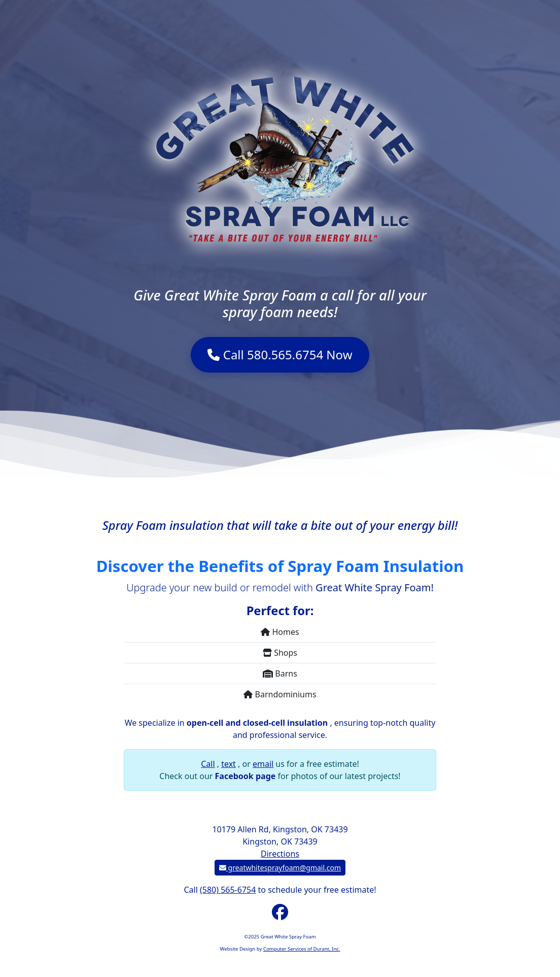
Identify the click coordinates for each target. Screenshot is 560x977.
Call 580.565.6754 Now (280, 355)
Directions (280, 854)
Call (208, 764)
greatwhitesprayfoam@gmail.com (280, 868)
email (263, 764)
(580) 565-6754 (228, 890)
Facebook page (247, 776)
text (229, 764)
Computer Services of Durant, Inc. (302, 949)
